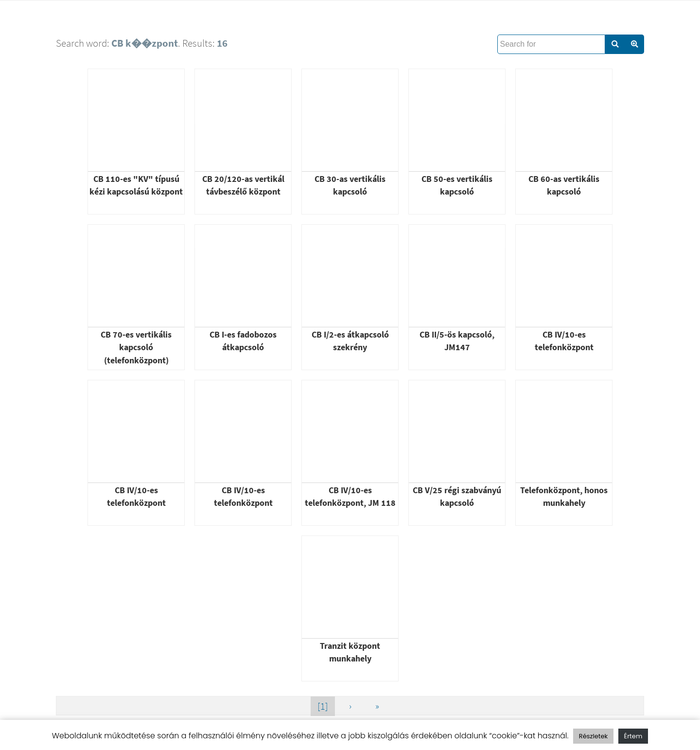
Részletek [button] (593, 736)
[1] (323, 706)
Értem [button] (633, 736)
